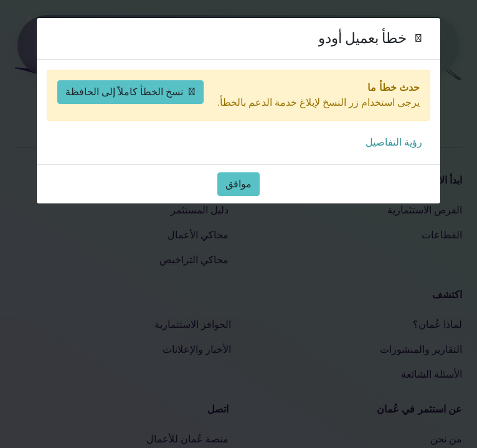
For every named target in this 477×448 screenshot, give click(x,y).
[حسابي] (72, 45)
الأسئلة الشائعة (432, 374)
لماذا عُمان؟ (437, 324)
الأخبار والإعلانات (197, 349)
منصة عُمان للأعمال (187, 439)
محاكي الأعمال (198, 235)
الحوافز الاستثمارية (193, 324)
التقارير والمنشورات (421, 349)
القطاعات (442, 235)
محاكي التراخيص (194, 260)
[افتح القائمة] (47, 45)
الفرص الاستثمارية (425, 210)
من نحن (446, 439)
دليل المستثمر (200, 210)
